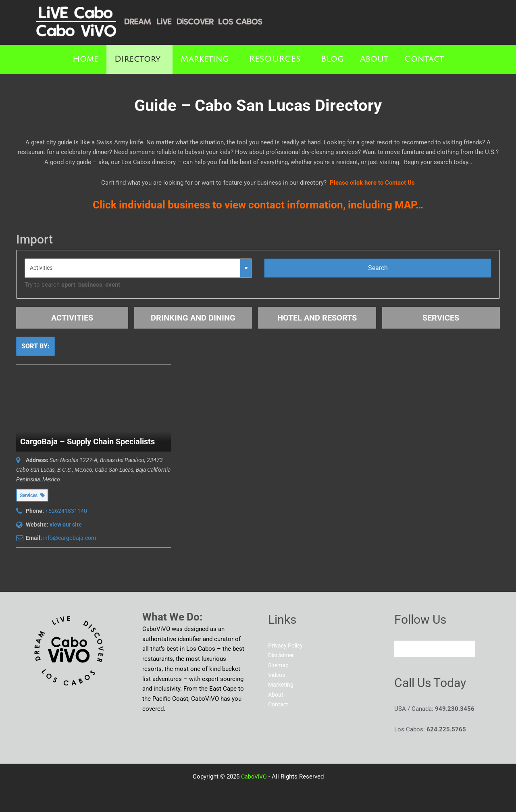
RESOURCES (275, 59)
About (374, 59)
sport (68, 285)
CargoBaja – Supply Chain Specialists (87, 441)
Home (85, 59)
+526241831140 (66, 511)
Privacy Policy (287, 645)
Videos (278, 675)
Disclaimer (283, 656)
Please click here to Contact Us (372, 183)
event (113, 285)
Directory (137, 59)
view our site (66, 525)
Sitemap (279, 666)
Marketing (205, 59)
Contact (424, 59)
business (90, 285)
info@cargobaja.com (70, 538)
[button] (139, 59)
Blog (332, 59)
